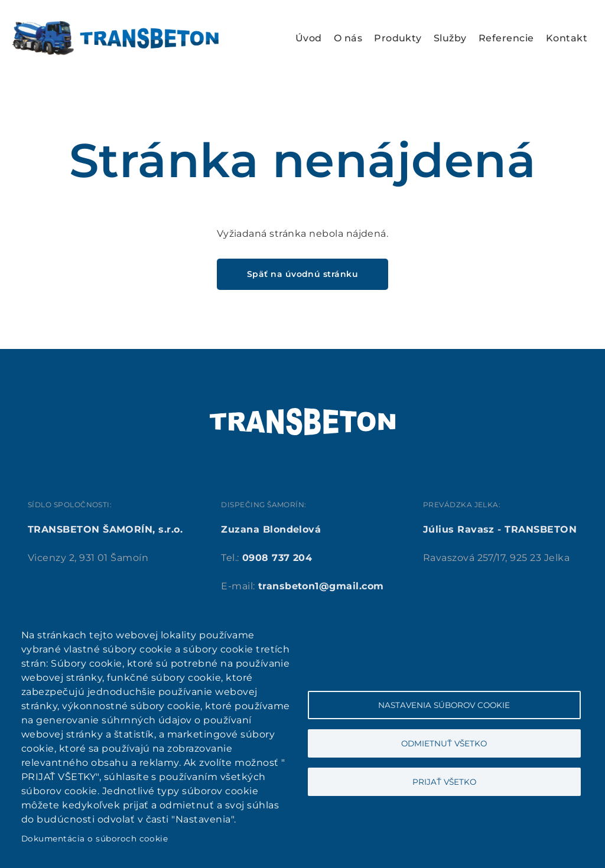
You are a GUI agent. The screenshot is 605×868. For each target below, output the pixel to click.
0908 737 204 (277, 558)
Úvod (309, 38)
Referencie (506, 38)
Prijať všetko (444, 782)
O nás (348, 38)
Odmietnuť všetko (444, 743)
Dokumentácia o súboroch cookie (95, 838)
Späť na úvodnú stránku (303, 274)
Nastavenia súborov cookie (444, 705)
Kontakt (567, 38)
